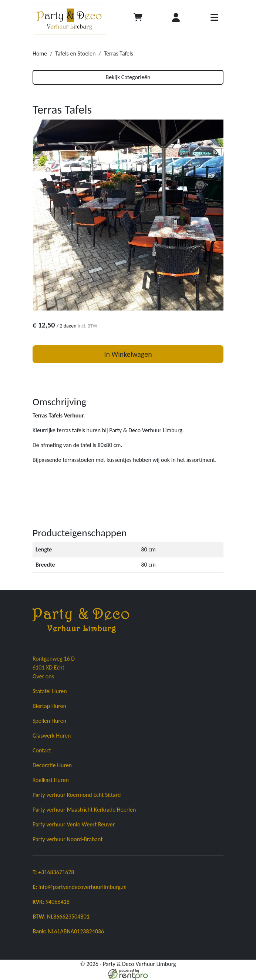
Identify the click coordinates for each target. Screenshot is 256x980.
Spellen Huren (49, 721)
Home (40, 53)
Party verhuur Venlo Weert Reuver (74, 824)
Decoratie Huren (52, 765)
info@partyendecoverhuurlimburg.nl (80, 887)
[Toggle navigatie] (214, 19)
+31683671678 (53, 872)
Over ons (43, 676)
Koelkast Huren (51, 780)
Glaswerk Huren (52, 736)
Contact (42, 750)
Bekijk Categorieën (128, 77)
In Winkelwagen (128, 354)
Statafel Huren (50, 691)
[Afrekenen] (138, 19)
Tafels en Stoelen (75, 53)
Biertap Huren (49, 706)
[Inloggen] (176, 19)
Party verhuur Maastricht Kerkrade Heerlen (84, 810)
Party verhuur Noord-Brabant (68, 839)
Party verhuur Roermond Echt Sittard (77, 795)
